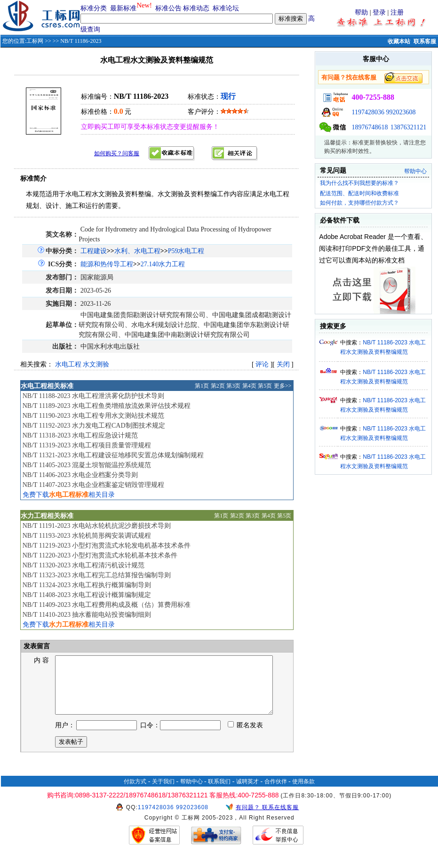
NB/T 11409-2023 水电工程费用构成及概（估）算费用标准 (107, 605)
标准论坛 (226, 8)
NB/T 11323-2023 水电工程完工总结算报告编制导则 (97, 575)
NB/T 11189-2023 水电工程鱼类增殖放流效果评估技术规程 (107, 406)
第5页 (265, 386)
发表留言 (36, 646)
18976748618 (370, 127)
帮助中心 (415, 171)
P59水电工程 (186, 251)
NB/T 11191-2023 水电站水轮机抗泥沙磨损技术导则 (97, 526)
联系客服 (425, 41)
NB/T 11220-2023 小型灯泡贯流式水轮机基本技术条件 (100, 555)
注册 (397, 12)
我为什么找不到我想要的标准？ (359, 183)
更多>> (283, 386)
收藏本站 (399, 41)
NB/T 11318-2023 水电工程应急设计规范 (80, 435)
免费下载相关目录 (69, 495)
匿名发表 (246, 737)
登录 (379, 12)
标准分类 (94, 8)
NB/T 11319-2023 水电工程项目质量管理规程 (87, 445)
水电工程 (68, 364)
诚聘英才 (247, 793)
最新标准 (123, 8)
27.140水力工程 (163, 264)
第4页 (249, 386)
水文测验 (96, 364)
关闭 (283, 364)
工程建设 (94, 251)
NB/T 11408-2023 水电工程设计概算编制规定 (87, 595)
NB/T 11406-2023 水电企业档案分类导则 (80, 475)
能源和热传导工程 (107, 264)
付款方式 (135, 793)
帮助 (361, 12)
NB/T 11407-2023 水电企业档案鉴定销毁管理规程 (94, 485)
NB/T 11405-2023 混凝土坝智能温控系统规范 (87, 465)
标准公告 (168, 8)
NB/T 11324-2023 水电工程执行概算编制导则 (87, 585)
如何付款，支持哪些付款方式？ (359, 203)
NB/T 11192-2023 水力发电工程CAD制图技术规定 (94, 426)
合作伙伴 (276, 793)
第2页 (218, 386)
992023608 (401, 112)
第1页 (202, 386)
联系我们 (219, 793)
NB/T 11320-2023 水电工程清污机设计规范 (84, 565)
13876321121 (408, 127)
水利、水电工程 (137, 251)
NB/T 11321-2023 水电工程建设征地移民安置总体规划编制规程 (113, 455)
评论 (262, 364)
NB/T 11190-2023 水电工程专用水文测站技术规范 (93, 416)
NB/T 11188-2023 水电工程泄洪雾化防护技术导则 (93, 396)
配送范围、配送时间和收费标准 (359, 193)
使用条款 (303, 793)
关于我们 (163, 793)
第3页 (233, 386)
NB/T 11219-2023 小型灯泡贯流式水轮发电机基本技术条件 (107, 545)
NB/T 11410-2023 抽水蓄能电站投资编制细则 (87, 615)
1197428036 (368, 112)
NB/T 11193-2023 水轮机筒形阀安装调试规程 (87, 536)
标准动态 (196, 8)
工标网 (35, 41)
